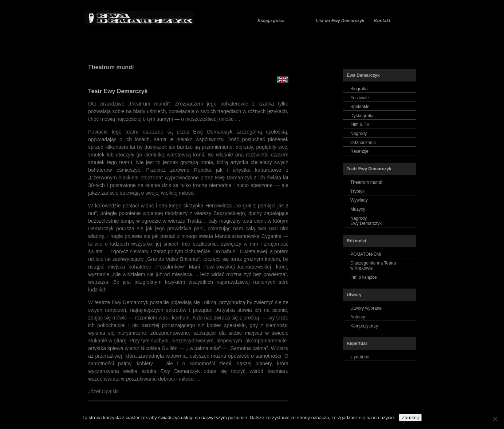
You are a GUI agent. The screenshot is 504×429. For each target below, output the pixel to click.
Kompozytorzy (364, 326)
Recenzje (359, 151)
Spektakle (360, 107)
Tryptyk (357, 191)
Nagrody (359, 134)
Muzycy (358, 209)
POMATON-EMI (366, 254)
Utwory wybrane (366, 308)
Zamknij (410, 418)
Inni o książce (364, 277)
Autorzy (358, 317)
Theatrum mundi (111, 67)
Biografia (359, 89)
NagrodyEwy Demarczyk (366, 221)
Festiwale (360, 98)
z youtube (360, 357)
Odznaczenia (363, 143)
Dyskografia (362, 116)
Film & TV (360, 124)
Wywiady (359, 200)
